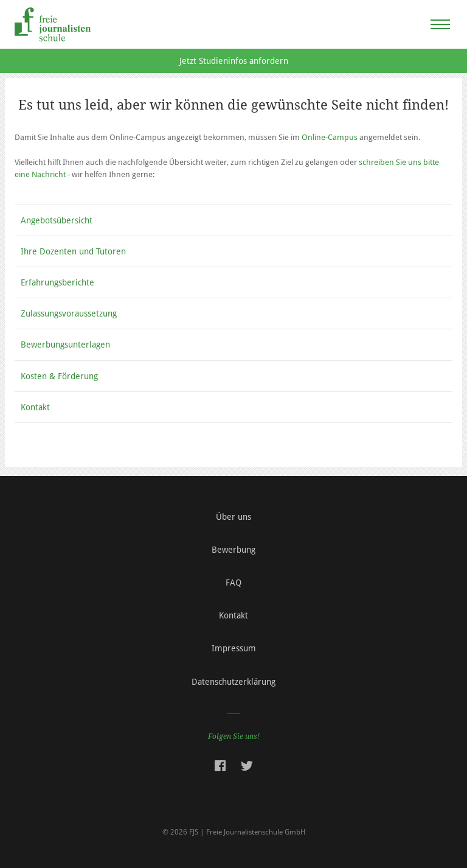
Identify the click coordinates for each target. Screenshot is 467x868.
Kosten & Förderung (59, 376)
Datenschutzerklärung (233, 682)
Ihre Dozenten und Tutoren (73, 251)
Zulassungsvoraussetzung (69, 313)
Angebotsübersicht (57, 220)
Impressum (234, 648)
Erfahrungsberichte (57, 282)
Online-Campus (330, 137)
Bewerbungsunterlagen (65, 345)
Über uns (233, 517)
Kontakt (35, 407)
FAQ (233, 583)
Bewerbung (233, 550)
